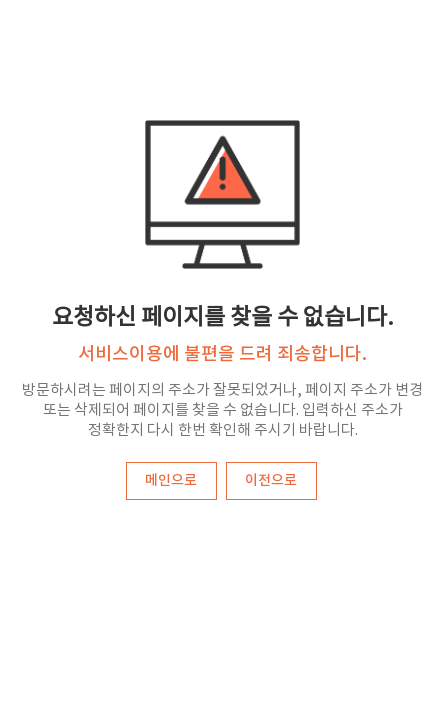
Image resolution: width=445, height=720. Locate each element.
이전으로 (271, 480)
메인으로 (171, 480)
